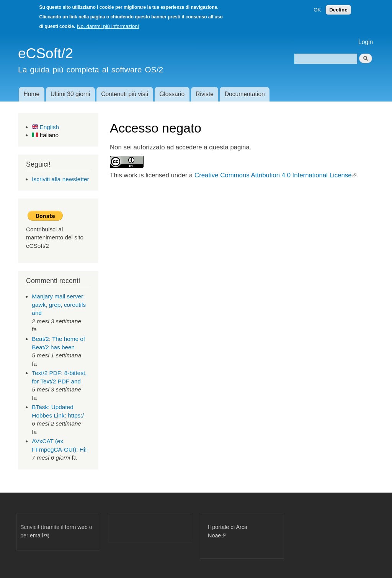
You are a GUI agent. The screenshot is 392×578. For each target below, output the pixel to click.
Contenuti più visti (125, 94)
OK (317, 10)
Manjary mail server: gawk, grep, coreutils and (59, 305)
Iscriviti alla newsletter (60, 179)
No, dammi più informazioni (108, 26)
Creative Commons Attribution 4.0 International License (275, 175)
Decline (338, 10)
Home (31, 94)
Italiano (45, 135)
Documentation (245, 94)
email (39, 535)
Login (366, 42)
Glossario (172, 94)
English (45, 127)
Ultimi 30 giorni (70, 94)
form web (76, 527)
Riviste (205, 94)
